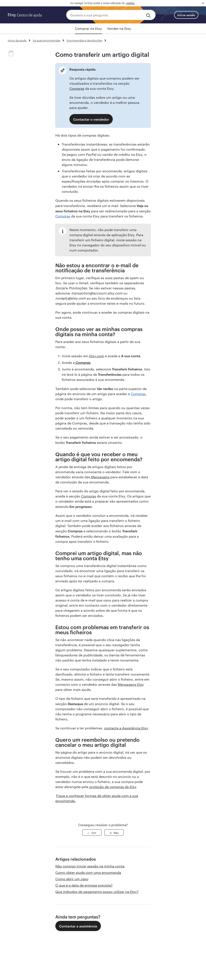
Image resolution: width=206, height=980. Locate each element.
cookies (130, 3)
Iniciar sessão (186, 15)
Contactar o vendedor (91, 119)
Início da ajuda (17, 40)
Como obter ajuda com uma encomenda (88, 872)
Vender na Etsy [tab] (119, 28)
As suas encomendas (46, 40)
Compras (77, 88)
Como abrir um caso (72, 879)
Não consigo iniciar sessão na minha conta (90, 866)
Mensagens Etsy (131, 684)
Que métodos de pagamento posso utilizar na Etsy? (97, 892)
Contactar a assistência (78, 926)
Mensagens (100, 477)
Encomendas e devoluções (84, 40)
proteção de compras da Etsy (113, 787)
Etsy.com (97, 356)
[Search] (149, 15)
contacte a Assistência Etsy (126, 728)
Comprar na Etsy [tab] (88, 28)
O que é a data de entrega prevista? (84, 885)
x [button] (203, 3)
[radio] (92, 833)
